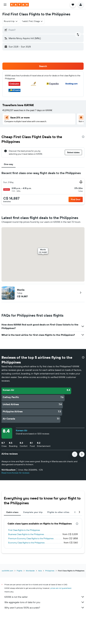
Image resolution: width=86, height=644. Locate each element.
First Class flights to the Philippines (24, 530)
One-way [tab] (9, 164)
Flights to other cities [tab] (58, 512)
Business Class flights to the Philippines (26, 534)
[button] (5, 5)
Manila (21, 290)
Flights (19, 571)
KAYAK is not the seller (44, 597)
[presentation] (83, 137)
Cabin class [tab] (12, 512)
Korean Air (22, 430)
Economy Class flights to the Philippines (26, 543)
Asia (40, 571)
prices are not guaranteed (61, 588)
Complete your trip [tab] (33, 512)
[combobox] (11, 21)
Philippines (50, 571)
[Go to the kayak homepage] (19, 5)
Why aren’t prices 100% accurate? (44, 608)
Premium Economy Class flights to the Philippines (31, 538)
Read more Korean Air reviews (15, 473)
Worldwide (30, 571)
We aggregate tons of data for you (44, 602)
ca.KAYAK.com (7, 571)
